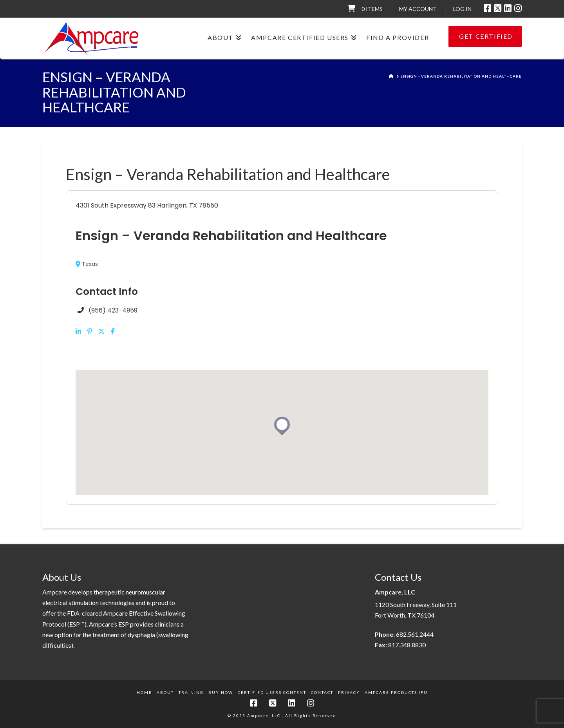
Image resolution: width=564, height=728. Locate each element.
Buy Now (221, 692)
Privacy (349, 692)
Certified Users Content (272, 692)
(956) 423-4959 (113, 310)
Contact (322, 692)
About (165, 692)
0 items (372, 9)
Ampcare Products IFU (396, 692)
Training (191, 692)
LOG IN (462, 9)
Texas (87, 264)
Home (144, 692)
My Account (418, 9)
